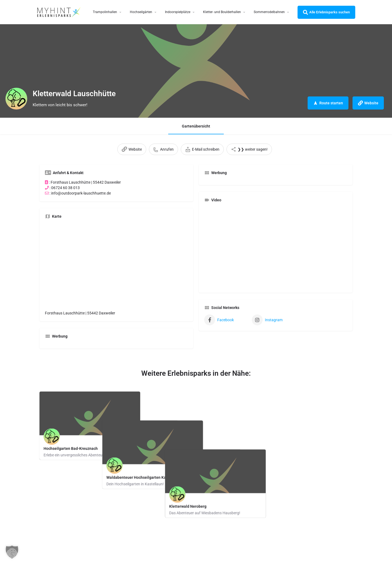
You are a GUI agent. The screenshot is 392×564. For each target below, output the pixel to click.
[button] (12, 552)
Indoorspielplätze (178, 12)
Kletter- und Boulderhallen (222, 12)
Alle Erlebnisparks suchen (326, 12)
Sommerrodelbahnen (269, 12)
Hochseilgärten (141, 12)
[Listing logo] (16, 99)
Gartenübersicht (196, 126)
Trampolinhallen (105, 12)
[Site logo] (59, 12)
